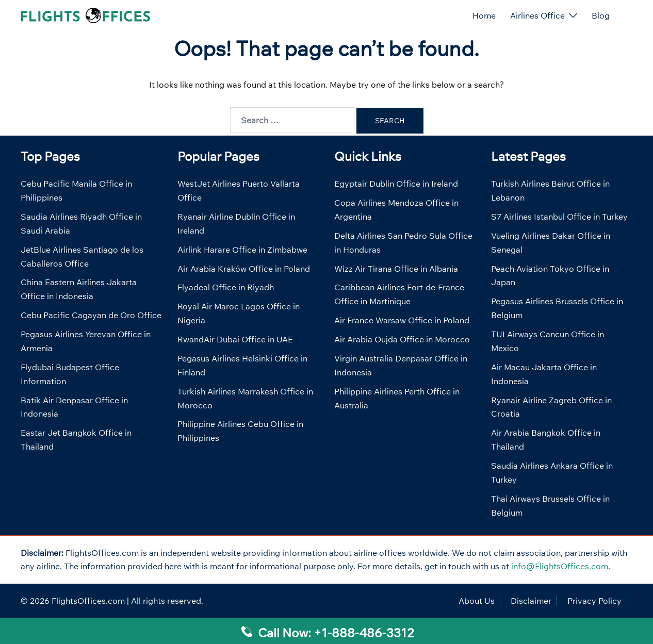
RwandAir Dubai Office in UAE (235, 339)
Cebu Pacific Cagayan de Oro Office (91, 315)
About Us (477, 601)
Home (484, 15)
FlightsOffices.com (88, 601)
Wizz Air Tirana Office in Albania (396, 269)
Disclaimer (531, 601)
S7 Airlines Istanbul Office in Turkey (559, 217)
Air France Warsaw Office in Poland (402, 320)
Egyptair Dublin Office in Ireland (396, 184)
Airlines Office (537, 15)
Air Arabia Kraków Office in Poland (244, 269)
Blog (601, 15)
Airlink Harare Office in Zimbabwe (242, 250)
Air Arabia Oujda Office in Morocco (402, 339)
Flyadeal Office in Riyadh (226, 287)
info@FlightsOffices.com (560, 566)
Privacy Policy (594, 601)
